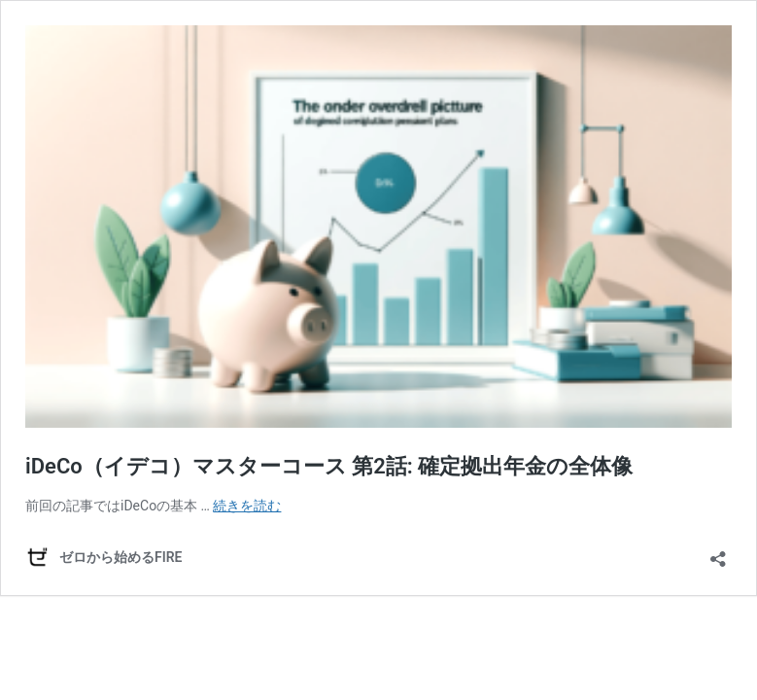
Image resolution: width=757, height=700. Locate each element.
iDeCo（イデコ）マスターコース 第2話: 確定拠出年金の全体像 (329, 466)
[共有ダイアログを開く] (718, 553)
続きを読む (247, 506)
